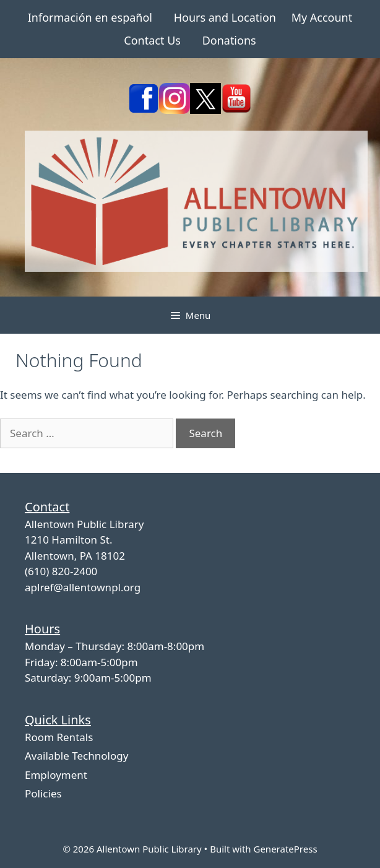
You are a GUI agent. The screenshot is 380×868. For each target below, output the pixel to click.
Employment (56, 775)
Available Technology (76, 756)
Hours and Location (225, 17)
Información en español (90, 17)
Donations (229, 40)
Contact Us (152, 40)
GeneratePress (285, 849)
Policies (43, 793)
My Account (322, 17)
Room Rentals (59, 737)
